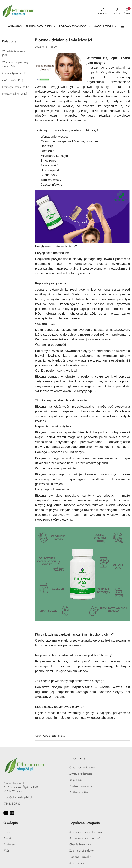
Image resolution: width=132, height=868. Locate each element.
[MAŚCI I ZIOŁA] (105, 27)
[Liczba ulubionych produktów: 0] (116, 11)
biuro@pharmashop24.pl (18, 797)
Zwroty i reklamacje (81, 774)
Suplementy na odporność (85, 838)
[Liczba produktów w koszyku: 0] (127, 11)
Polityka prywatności (81, 786)
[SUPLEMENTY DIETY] (41, 27)
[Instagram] (12, 813)
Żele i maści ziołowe (82, 851)
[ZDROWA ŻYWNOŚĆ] (75, 27)
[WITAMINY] (15, 27)
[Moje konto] (103, 11)
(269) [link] (5, 55)
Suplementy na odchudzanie (86, 832)
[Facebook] (6, 813)
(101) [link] (26, 73)
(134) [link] (12, 66)
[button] (122, 27)
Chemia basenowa (80, 844)
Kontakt (8, 838)
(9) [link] (28, 87)
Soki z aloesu (77, 863)
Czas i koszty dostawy (82, 768)
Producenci (10, 844)
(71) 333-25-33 (12, 804)
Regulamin (76, 780)
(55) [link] (21, 80)
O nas (7, 832)
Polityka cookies (79, 792)
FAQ (6, 851)
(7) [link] (26, 94)
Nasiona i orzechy (80, 857)
